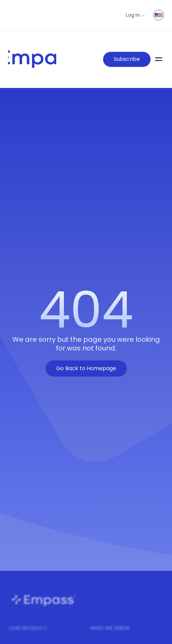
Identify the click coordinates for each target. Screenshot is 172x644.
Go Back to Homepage (86, 368)
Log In (136, 15)
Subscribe (127, 59)
